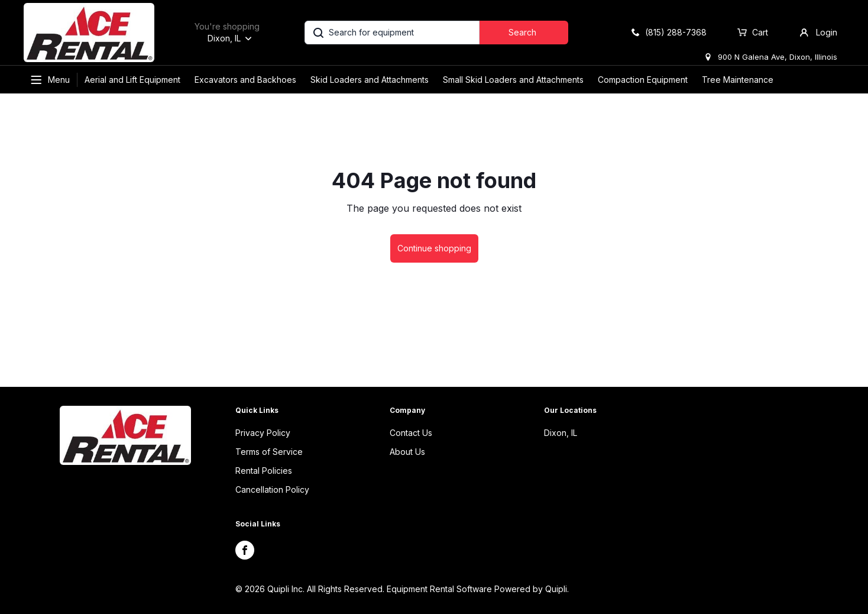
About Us (407, 452)
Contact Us (411, 433)
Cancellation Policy (272, 489)
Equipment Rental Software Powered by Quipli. (478, 589)
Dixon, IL (561, 433)
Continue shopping (434, 248)
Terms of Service (269, 452)
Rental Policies (264, 471)
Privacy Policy (263, 433)
